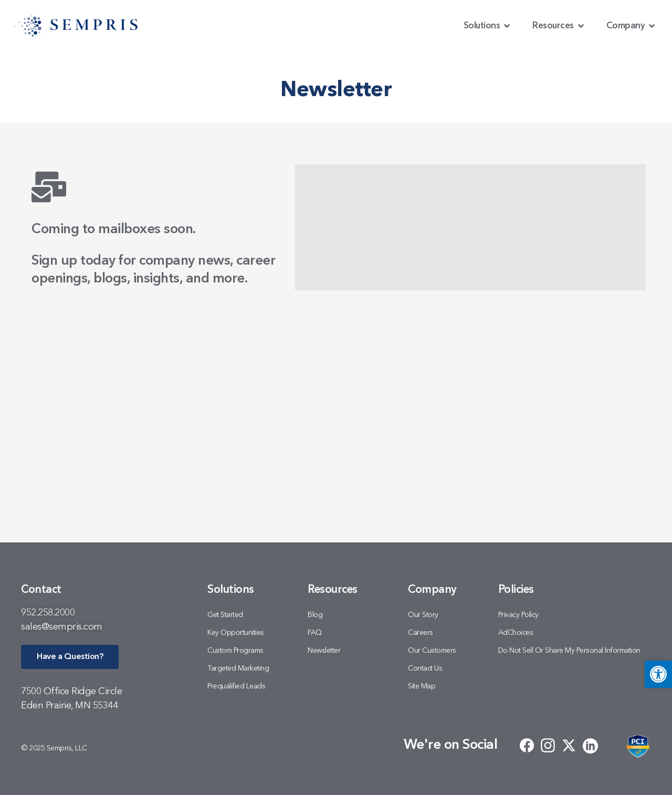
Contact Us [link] (425, 668)
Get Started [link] (225, 615)
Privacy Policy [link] (518, 615)
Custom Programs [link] (235, 651)
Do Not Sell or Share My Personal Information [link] (569, 651)
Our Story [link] (423, 615)
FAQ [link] (315, 633)
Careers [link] (421, 633)
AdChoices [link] (516, 633)
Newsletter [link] (324, 651)
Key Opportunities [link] (236, 633)
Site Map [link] (422, 686)
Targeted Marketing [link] (238, 668)
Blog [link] (315, 615)
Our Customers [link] (432, 651)
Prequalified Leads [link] (236, 686)
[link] (658, 674)
